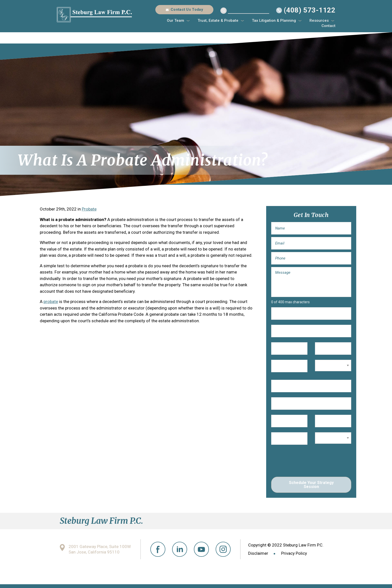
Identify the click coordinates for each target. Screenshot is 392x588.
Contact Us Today (187, 9)
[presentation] (309, 462)
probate (51, 301)
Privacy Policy (294, 553)
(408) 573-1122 (310, 10)
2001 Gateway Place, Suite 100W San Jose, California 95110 (100, 549)
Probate (89, 209)
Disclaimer (258, 553)
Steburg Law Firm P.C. (94, 14)
